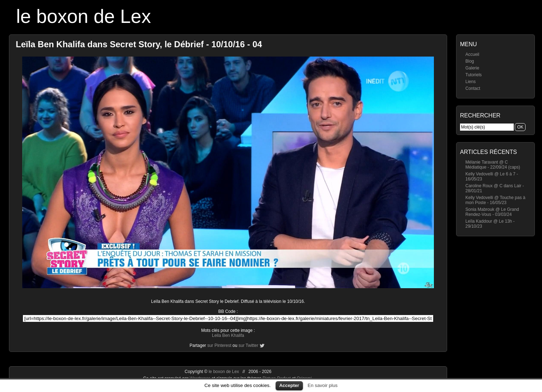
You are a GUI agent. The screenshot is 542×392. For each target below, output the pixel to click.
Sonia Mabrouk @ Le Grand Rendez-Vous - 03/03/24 (492, 212)
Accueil (472, 54)
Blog (470, 61)
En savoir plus (323, 385)
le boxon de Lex (84, 16)
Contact (473, 88)
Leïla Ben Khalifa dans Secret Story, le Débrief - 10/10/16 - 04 (139, 44)
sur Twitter (248, 345)
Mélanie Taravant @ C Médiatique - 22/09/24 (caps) (493, 165)
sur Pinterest (219, 345)
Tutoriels (474, 75)
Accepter (289, 385)
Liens (471, 82)
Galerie (472, 68)
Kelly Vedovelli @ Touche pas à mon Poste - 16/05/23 (495, 200)
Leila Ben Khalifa (228, 335)
